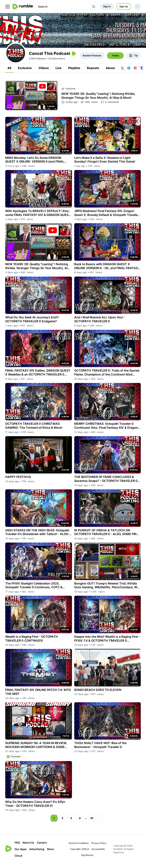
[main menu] (7, 7)
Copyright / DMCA (79, 853)
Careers (42, 847)
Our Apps (21, 853)
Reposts (93, 72)
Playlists (74, 72)
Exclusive (25, 72)
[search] (63, 7)
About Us (28, 847)
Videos (44, 72)
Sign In (107, 6)
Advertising (37, 853)
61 (92, 822)
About (110, 72)
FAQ (17, 847)
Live (59, 72)
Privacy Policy (99, 847)
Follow (115, 60)
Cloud (18, 860)
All (9, 72)
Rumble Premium (92, 60)
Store (50, 853)
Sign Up (124, 6)
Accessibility (98, 853)
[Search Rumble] (94, 7)
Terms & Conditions (79, 847)
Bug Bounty (87, 859)
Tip (134, 60)
